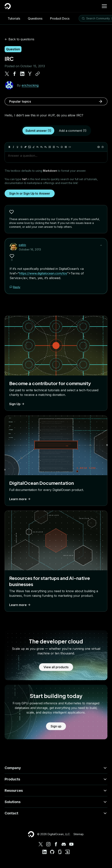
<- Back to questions (19, 39)
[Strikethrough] (21, 147)
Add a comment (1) (73, 131)
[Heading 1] (38, 147)
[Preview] (99, 147)
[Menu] (104, 6)
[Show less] (101, 245)
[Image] (30, 147)
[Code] (70, 147)
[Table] (66, 147)
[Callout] (62, 147)
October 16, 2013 (30, 249)
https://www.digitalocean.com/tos (43, 273)
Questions (35, 18)
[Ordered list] (54, 147)
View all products (56, 667)
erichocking (30, 85)
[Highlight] (34, 147)
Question (13, 49)
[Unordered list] (50, 147)
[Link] (26, 147)
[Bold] (9, 147)
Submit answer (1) (38, 131)
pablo (22, 245)
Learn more (20, 499)
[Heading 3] (46, 147)
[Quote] (58, 147)
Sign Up (17, 404)
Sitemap (79, 834)
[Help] (103, 147)
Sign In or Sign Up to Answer (30, 193)
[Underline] (17, 147)
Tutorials (14, 18)
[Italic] (13, 147)
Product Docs (60, 18)
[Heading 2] (42, 147)
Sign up (56, 726)
